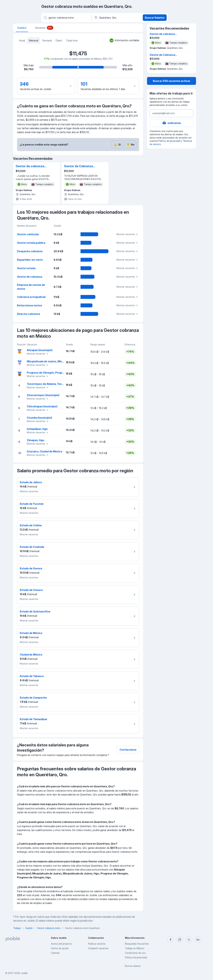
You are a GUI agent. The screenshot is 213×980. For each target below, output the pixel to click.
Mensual (34, 40)
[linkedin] (198, 940)
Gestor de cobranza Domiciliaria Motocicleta (30, 166)
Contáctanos (128, 750)
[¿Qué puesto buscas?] (66, 18)
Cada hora (72, 40)
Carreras (55, 953)
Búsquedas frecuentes (137, 944)
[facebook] (171, 940)
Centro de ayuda (60, 948)
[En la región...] (117, 18)
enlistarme (172, 123)
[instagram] (180, 940)
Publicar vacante (97, 944)
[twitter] (189, 940)
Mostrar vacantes (127, 234)
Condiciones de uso (135, 953)
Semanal (47, 40)
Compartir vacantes (98, 948)
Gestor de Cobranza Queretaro (78, 166)
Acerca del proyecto (61, 944)
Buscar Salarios (155, 18)
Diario (59, 40)
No (130, 145)
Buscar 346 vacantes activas (172, 81)
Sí (117, 145)
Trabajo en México (135, 948)
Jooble (24, 973)
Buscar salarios (133, 966)
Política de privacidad (169, 141)
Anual (22, 40)
